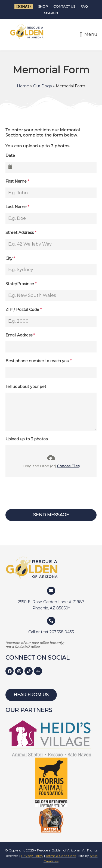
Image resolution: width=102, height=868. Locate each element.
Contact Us (64, 6)
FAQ (84, 6)
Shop (43, 6)
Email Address (20, 335)
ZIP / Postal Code (24, 310)
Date (10, 155)
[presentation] (51, 493)
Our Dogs (42, 86)
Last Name (17, 207)
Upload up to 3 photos (27, 439)
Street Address (21, 233)
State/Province (21, 284)
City (10, 258)
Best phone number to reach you (38, 361)
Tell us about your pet (26, 387)
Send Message (51, 515)
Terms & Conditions (61, 856)
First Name (17, 181)
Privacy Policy (32, 856)
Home (23, 86)
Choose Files (68, 466)
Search (51, 13)
